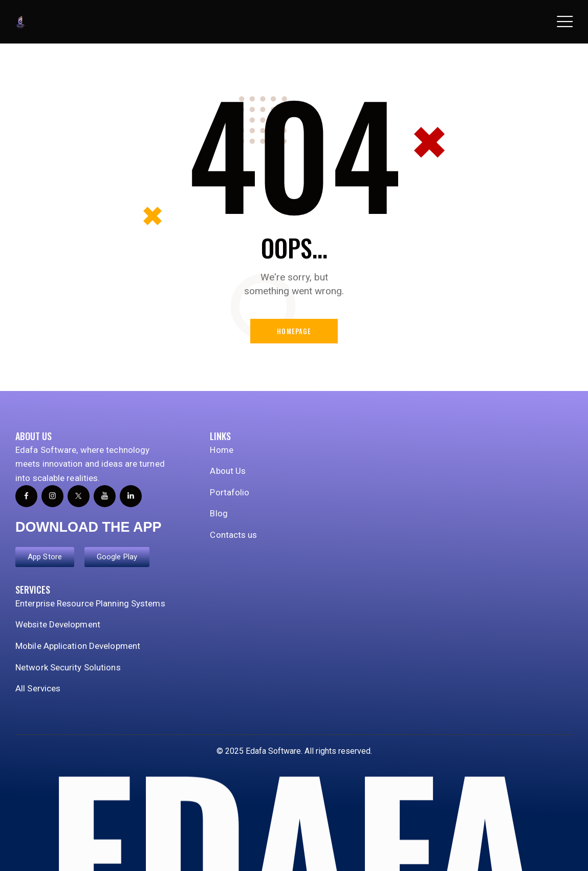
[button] (565, 22)
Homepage (294, 331)
